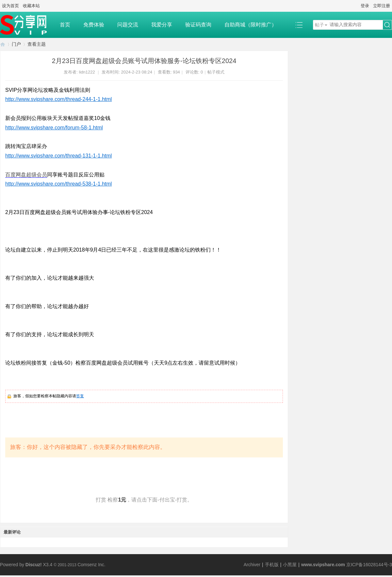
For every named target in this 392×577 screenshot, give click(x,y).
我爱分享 (162, 25)
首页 (65, 25)
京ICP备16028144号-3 (369, 565)
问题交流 (128, 25)
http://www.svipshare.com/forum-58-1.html (54, 128)
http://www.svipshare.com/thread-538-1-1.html (58, 184)
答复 (80, 396)
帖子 (319, 25)
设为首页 (10, 6)
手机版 (272, 565)
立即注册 (382, 6)
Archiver (252, 565)
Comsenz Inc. (91, 565)
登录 (365, 6)
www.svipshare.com (323, 565)
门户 (16, 44)
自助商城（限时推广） (251, 25)
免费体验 (94, 25)
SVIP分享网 (3, 44)
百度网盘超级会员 (26, 175)
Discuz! (34, 565)
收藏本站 (31, 6)
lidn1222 (87, 72)
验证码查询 (198, 25)
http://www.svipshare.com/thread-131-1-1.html (58, 156)
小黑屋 (290, 565)
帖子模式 (216, 72)
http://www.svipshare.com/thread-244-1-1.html (58, 99)
